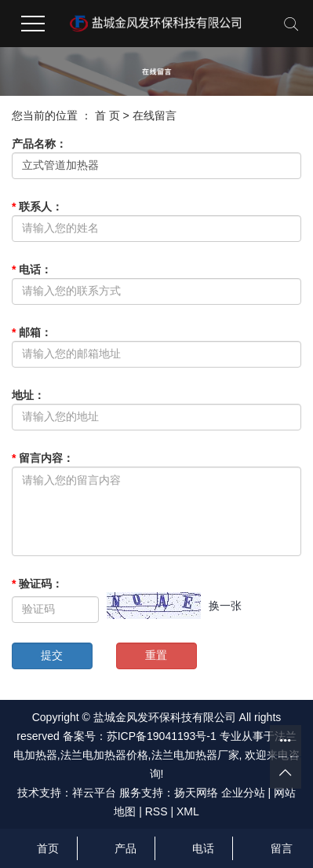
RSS (156, 811)
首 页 (107, 115)
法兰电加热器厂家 (195, 755)
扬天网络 (196, 793)
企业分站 (243, 793)
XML (188, 811)
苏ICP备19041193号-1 (162, 736)
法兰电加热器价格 (104, 755)
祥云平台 (94, 793)
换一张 (225, 606)
